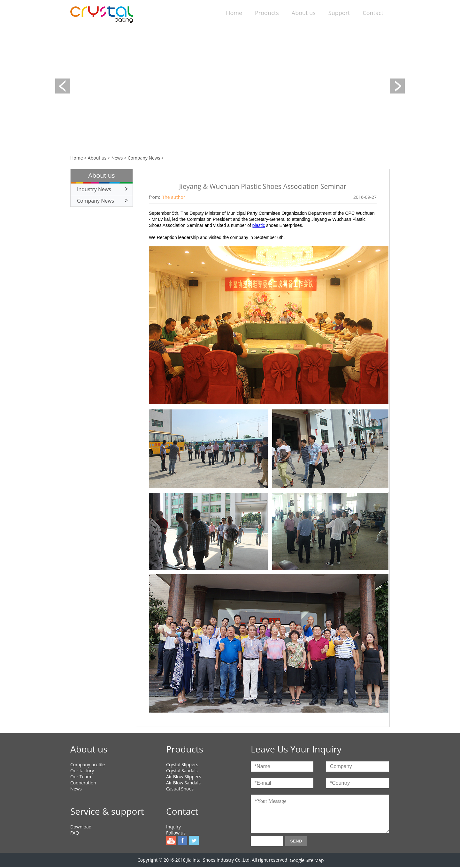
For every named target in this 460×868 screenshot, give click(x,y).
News (117, 158)
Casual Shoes (180, 789)
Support (339, 13)
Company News (144, 158)
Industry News (94, 189)
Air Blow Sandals (183, 783)
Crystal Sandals (182, 771)
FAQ (75, 833)
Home (234, 13)
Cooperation (83, 783)
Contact (373, 13)
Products (267, 13)
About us (304, 13)
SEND (296, 841)
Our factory (82, 771)
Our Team (81, 777)
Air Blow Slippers (184, 777)
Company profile (88, 764)
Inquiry (173, 827)
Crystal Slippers (182, 764)
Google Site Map (307, 860)
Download (81, 827)
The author (174, 197)
